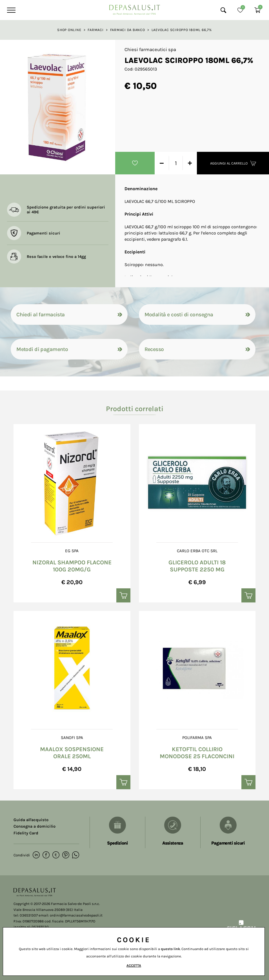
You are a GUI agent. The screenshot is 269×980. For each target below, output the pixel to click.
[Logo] (135, 8)
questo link (170, 949)
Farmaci (95, 30)
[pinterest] (66, 855)
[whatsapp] (76, 855)
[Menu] (11, 10)
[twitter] (56, 855)
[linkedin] (36, 855)
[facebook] (46, 855)
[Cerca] (223, 10)
